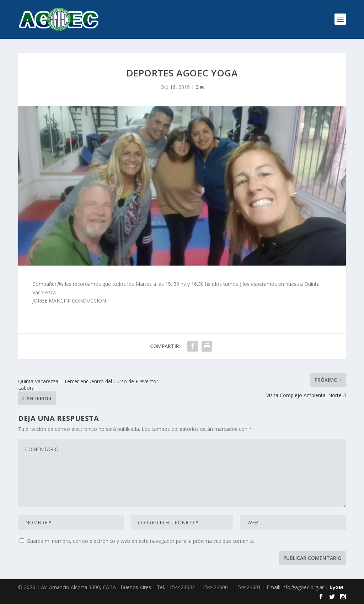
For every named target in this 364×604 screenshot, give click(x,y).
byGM (336, 587)
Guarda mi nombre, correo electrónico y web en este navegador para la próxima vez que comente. (140, 541)
